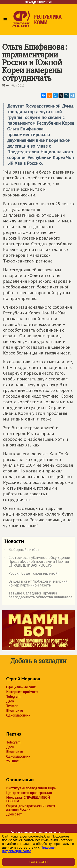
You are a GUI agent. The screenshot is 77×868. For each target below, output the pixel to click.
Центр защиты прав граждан (29, 793)
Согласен (38, 862)
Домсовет (14, 814)
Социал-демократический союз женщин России (30, 808)
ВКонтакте (15, 711)
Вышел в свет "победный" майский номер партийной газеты (36, 583)
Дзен (10, 701)
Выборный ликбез (22, 550)
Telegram (13, 696)
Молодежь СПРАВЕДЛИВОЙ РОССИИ (28, 799)
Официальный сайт (21, 687)
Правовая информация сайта (29, 849)
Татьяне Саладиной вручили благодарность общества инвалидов (38, 595)
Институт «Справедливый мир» (31, 788)
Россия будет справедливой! (32, 574)
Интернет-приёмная (22, 692)
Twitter (12, 706)
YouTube (12, 761)
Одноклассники (18, 715)
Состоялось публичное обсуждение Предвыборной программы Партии (37, 562)
